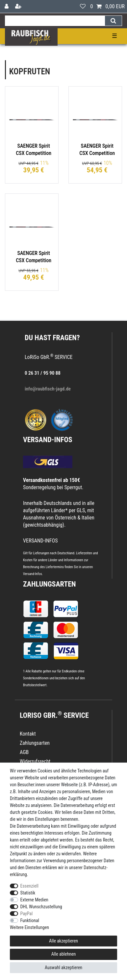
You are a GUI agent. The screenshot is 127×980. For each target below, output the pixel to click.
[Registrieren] (19, 6)
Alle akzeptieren (63, 941)
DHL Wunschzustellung (41, 907)
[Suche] (113, 21)
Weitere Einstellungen (29, 927)
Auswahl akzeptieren (63, 967)
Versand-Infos (33, 574)
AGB (24, 752)
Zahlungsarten (49, 584)
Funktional (30, 920)
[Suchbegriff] (55, 21)
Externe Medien (34, 900)
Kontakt (28, 734)
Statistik (28, 893)
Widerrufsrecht (35, 761)
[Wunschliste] (83, 6)
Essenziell (29, 886)
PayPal (27, 914)
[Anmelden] (7, 6)
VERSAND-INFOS (48, 440)
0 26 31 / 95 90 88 (43, 373)
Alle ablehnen (64, 954)
